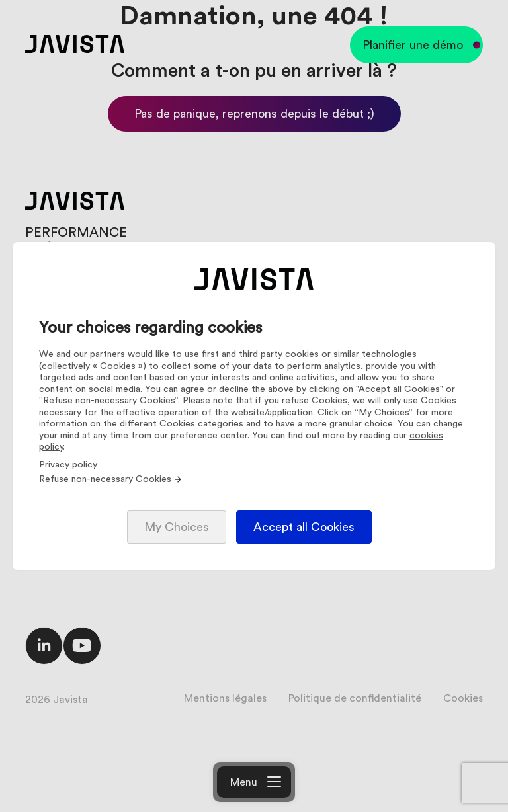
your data (252, 366)
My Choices (177, 527)
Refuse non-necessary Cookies (111, 479)
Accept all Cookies (304, 527)
